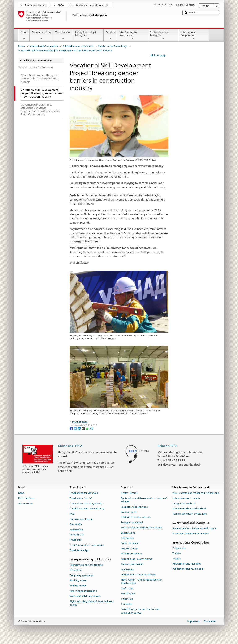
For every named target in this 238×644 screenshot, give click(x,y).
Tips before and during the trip (86, 503)
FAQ (72, 514)
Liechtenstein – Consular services (138, 575)
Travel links (75, 540)
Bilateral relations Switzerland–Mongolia (194, 529)
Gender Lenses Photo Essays (113, 46)
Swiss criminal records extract (137, 559)
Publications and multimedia (78, 46)
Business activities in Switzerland (190, 514)
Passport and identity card (135, 507)
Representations (41, 36)
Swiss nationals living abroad (85, 596)
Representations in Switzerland (86, 565)
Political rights (129, 512)
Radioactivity (76, 530)
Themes (176, 553)
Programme (179, 548)
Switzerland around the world (92, 5)
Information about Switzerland (189, 509)
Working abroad (79, 581)
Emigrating (76, 570)
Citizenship (127, 599)
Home (21, 46)
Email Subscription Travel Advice (87, 545)
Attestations (127, 538)
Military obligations (131, 554)
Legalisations (128, 533)
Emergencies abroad (132, 523)
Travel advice (63, 36)
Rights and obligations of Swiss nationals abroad (92, 603)
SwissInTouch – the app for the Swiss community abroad (141, 611)
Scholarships (128, 569)
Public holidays (26, 498)
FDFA (61, 5)
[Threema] (84, 428)
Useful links (127, 589)
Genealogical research (133, 564)
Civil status (127, 604)
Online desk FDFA (70, 446)
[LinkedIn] (80, 428)
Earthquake (76, 524)
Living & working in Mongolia (88, 36)
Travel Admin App (79, 550)
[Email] (91, 428)
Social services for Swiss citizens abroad (142, 528)
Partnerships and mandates (187, 564)
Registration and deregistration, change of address (144, 500)
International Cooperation (194, 36)
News (24, 36)
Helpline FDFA (167, 446)
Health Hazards (129, 493)
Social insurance (130, 543)
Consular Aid (77, 535)
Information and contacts (186, 498)
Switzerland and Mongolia (163, 36)
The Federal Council (35, 5)
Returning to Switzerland (83, 591)
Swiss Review (128, 594)
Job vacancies (25, 503)
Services (110, 36)
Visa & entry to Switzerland (133, 36)
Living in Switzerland (184, 503)
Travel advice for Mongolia (84, 493)
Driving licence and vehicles (136, 517)
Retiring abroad (78, 586)
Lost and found (129, 549)
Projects (176, 559)
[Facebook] (72, 428)
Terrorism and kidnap (81, 519)
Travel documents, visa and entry (87, 509)
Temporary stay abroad (82, 575)
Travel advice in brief (81, 498)
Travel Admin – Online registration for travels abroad (141, 582)
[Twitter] (76, 428)
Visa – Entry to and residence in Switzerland (196, 493)
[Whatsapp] (88, 428)
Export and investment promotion (191, 534)
